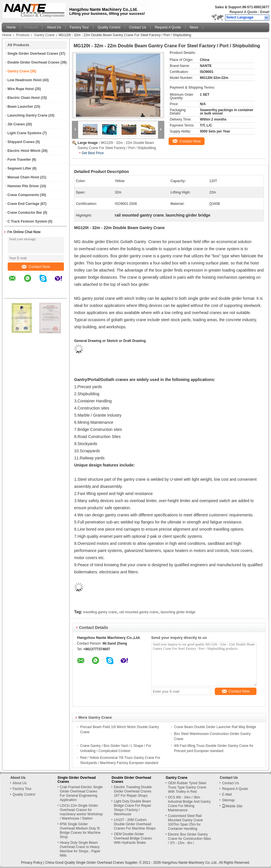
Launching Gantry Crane (27, 115)
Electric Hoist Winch (24, 151)
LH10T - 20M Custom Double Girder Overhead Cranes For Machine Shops (135, 824)
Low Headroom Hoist (25, 80)
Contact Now (36, 267)
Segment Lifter (19, 168)
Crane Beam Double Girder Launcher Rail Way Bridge (215, 727)
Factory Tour (79, 27)
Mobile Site (232, 806)
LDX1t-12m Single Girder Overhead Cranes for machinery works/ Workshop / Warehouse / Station (81, 812)
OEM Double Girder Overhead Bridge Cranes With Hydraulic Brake (133, 838)
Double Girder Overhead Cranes (34, 62)
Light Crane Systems (24, 133)
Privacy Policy (32, 863)
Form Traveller (19, 160)
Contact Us (138, 27)
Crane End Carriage (23, 204)
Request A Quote (243, 12)
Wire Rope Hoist (21, 89)
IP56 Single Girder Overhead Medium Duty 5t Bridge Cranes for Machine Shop (80, 831)
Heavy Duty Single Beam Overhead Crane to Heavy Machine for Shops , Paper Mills (80, 849)
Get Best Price (93, 153)
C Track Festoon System (27, 221)
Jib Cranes (16, 124)
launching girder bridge (178, 612)
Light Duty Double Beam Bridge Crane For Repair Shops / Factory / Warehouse (133, 808)
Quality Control (109, 27)
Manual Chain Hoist (23, 177)
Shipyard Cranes (21, 142)
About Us (54, 27)
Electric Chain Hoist (24, 98)
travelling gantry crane (100, 612)
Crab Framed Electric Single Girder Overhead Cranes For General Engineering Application (81, 793)
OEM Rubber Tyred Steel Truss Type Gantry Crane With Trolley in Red (187, 787)
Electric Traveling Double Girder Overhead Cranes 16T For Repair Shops (133, 791)
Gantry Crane (44, 35)
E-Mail (227, 794)
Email (265, 12)
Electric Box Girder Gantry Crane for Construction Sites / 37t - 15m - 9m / (190, 839)
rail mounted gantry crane (139, 612)
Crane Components (23, 195)
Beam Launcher (20, 107)
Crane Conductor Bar (25, 213)
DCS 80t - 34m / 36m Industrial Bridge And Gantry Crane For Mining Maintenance (189, 804)
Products (31, 27)
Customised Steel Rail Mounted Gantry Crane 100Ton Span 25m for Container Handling (185, 822)
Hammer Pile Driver (23, 186)
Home (11, 27)
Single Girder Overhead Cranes (33, 54)
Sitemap (228, 800)
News (194, 27)
